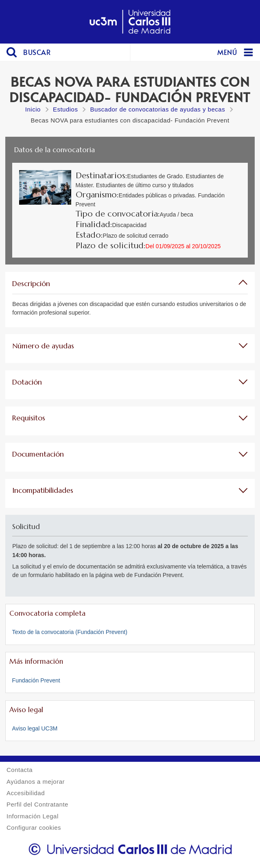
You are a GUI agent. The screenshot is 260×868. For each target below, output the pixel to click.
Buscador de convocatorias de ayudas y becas (157, 109)
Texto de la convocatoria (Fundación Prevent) (70, 632)
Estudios (66, 109)
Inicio (33, 109)
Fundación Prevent (36, 680)
